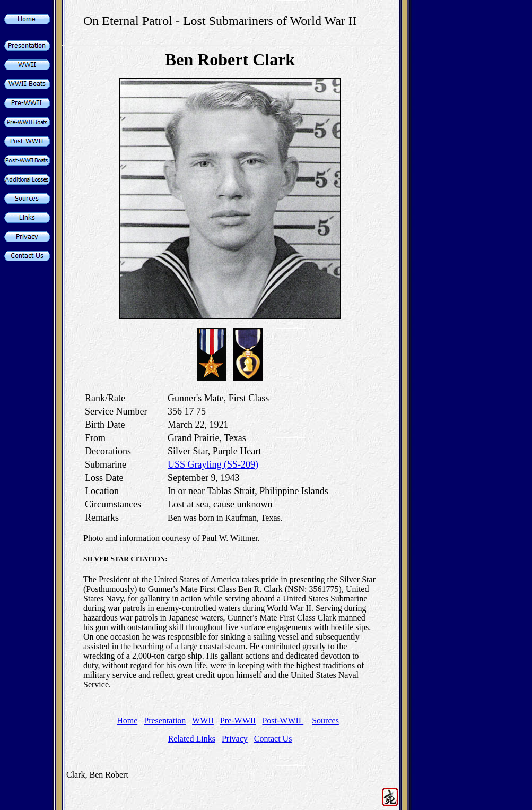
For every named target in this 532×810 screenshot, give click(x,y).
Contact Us (273, 739)
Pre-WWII (238, 721)
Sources (325, 721)
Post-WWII (283, 721)
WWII (203, 721)
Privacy (235, 739)
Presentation (165, 721)
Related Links (192, 739)
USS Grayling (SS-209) (213, 464)
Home (127, 721)
